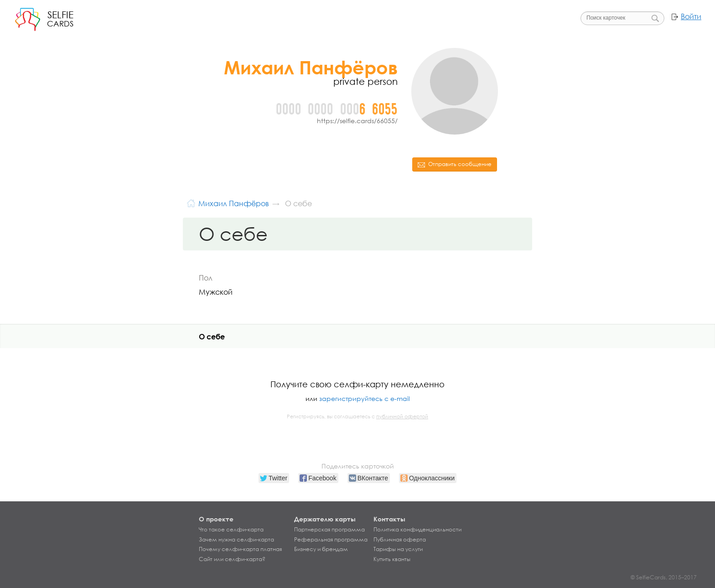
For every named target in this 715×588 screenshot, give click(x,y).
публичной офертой (402, 416)
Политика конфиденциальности (417, 530)
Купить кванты (392, 559)
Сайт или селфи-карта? (232, 559)
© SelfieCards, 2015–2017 (664, 577)
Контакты (389, 519)
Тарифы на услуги (398, 549)
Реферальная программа (331, 540)
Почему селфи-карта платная (240, 549)
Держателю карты (325, 519)
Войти (691, 16)
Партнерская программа (329, 530)
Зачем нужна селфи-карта (236, 540)
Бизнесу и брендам (321, 549)
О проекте (216, 519)
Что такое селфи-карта (231, 530)
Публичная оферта (400, 540)
